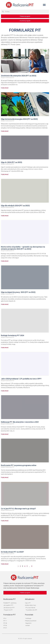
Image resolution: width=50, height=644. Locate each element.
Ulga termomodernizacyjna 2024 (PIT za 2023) (19, 119)
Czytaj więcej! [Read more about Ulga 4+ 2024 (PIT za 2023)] (5, 174)
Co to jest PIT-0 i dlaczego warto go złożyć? (18, 509)
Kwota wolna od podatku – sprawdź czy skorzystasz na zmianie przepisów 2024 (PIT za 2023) (23, 248)
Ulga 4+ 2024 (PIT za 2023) (11, 162)
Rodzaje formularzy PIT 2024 (12, 335)
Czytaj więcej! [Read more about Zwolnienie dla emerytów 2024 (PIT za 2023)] (5, 88)
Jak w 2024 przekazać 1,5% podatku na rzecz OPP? (21, 379)
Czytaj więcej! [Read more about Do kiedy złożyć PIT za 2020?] (5, 564)
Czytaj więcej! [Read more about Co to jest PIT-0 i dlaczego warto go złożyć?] (5, 521)
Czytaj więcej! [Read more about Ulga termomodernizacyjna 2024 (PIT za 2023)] (5, 131)
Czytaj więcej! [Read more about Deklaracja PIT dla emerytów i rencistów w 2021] (5, 434)
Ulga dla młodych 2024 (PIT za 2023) (15, 206)
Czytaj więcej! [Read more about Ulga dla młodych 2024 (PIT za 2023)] (5, 216)
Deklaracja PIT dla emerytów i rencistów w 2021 (20, 422)
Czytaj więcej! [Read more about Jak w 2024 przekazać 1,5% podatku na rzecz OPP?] (5, 391)
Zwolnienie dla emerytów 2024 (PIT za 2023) (19, 76)
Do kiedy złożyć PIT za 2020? (12, 552)
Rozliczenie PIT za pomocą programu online (19, 465)
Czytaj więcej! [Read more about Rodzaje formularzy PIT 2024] (5, 348)
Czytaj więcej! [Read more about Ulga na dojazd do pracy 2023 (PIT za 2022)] (5, 304)
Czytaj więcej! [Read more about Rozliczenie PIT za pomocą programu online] (5, 477)
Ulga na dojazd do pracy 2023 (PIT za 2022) (18, 292)
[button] (44, 5)
